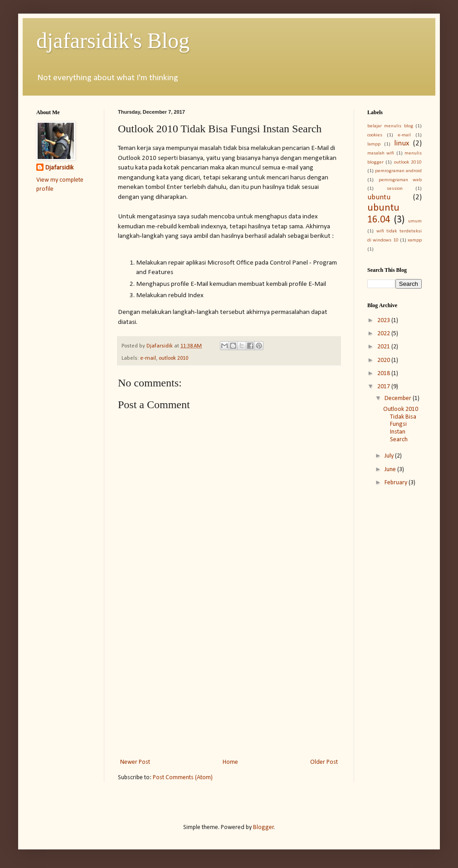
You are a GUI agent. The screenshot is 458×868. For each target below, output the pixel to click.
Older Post (324, 762)
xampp (415, 240)
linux (402, 143)
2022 (384, 334)
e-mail (148, 358)
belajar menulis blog (390, 126)
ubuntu (379, 197)
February (397, 483)
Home (230, 762)
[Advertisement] (229, 682)
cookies (375, 135)
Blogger (263, 827)
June (391, 470)
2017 (384, 387)
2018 (384, 374)
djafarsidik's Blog (113, 41)
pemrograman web (400, 180)
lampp (374, 144)
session (395, 189)
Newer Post (135, 762)
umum (415, 221)
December (399, 398)
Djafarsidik (59, 168)
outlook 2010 (173, 358)
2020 (384, 360)
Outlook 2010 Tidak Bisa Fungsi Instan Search (401, 424)
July (390, 456)
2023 (384, 321)
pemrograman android (398, 171)
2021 (384, 347)
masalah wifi (381, 153)
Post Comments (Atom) (183, 778)
